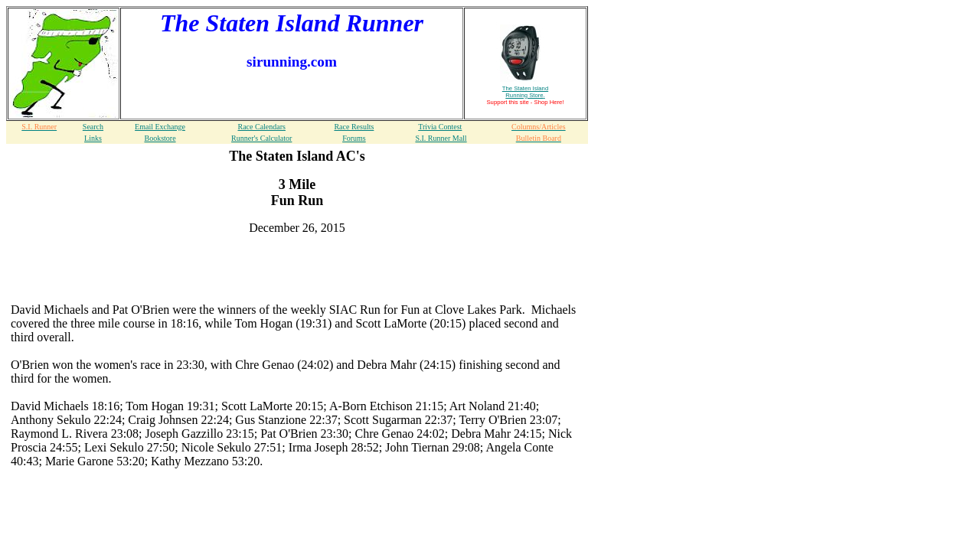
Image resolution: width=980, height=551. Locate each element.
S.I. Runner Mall (441, 138)
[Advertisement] (297, 270)
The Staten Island (525, 92)
